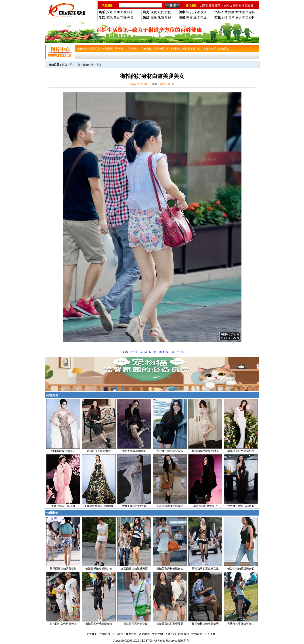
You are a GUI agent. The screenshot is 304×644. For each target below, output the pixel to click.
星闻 (117, 12)
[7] (167, 352)
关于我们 (92, 634)
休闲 (161, 18)
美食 (117, 18)
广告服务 (118, 634)
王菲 (218, 6)
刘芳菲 (204, 6)
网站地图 (144, 634)
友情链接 (105, 634)
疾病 (231, 12)
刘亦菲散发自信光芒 (63, 451)
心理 (224, 18)
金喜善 (234, 6)
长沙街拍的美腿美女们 (241, 569)
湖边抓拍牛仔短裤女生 (241, 624)
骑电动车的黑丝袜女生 (205, 569)
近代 (161, 12)
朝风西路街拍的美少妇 (63, 569)
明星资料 (249, 18)
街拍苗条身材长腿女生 (170, 569)
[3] (151, 352)
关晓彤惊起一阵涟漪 (63, 506)
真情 (197, 18)
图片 (224, 12)
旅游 (239, 18)
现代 (154, 12)
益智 (168, 18)
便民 (130, 18)
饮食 (203, 12)
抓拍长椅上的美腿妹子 (205, 624)
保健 (197, 12)
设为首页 (197, 634)
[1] (141, 352)
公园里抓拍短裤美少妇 (99, 569)
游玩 (109, 18)
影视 (124, 12)
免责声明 (157, 634)
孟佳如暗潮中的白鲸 (134, 506)
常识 (189, 12)
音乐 (231, 18)
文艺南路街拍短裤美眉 (134, 569)
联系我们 (184, 634)
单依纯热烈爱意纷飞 (205, 506)
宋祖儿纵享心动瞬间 (134, 451)
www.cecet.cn (138, 84)
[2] (146, 352)
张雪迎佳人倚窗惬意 (99, 451)
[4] (156, 352)
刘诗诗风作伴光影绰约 (170, 506)
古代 (168, 12)
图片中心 (75, 65)
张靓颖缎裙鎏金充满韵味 (99, 506)
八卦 (109, 12)
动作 (154, 18)
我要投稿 (131, 634)
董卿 (212, 6)
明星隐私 (249, 12)
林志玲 (225, 6)
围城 (203, 18)
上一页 (134, 352)
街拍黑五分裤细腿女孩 (99, 624)
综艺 (130, 12)
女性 (239, 12)
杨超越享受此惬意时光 (205, 451)
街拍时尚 (88, 65)
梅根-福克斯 (246, 6)
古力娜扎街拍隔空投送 (170, 451)
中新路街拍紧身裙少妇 (134, 624)
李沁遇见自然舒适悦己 (241, 451)
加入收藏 (210, 634)
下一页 (180, 352)
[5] (160, 352)
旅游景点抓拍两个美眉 (170, 624)
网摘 (189, 18)
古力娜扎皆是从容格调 (241, 506)
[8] (172, 352)
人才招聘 (171, 634)
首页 (65, 65)
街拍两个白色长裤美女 (63, 624)
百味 (124, 18)
